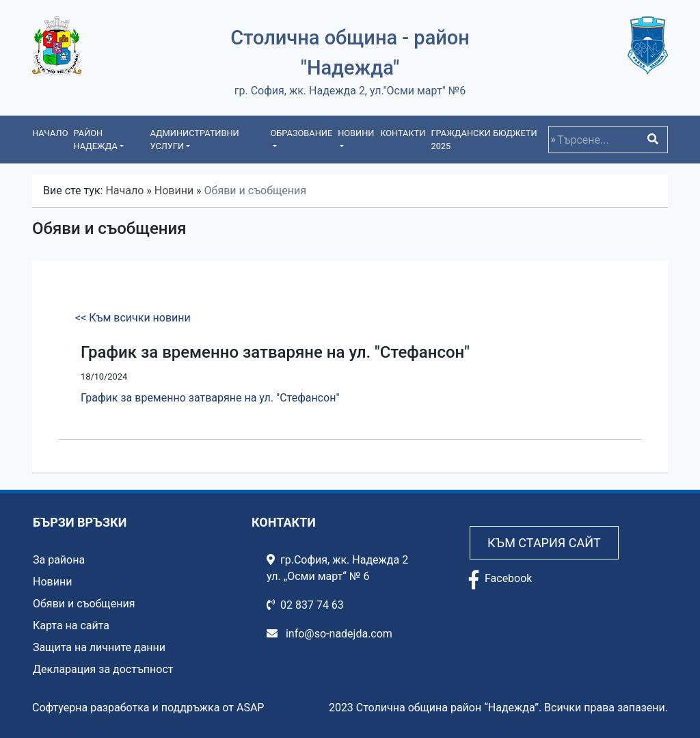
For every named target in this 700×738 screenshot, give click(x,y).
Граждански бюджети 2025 (484, 140)
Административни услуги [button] (194, 140)
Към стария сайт (544, 543)
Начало (50, 133)
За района (59, 560)
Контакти (403, 133)
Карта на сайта (71, 625)
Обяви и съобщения (84, 604)
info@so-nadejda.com (329, 634)
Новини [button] (356, 133)
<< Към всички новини (133, 318)
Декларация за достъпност (103, 669)
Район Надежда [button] (95, 140)
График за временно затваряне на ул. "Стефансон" (210, 398)
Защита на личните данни (99, 647)
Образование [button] (301, 133)
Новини (174, 190)
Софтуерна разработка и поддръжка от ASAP (148, 708)
